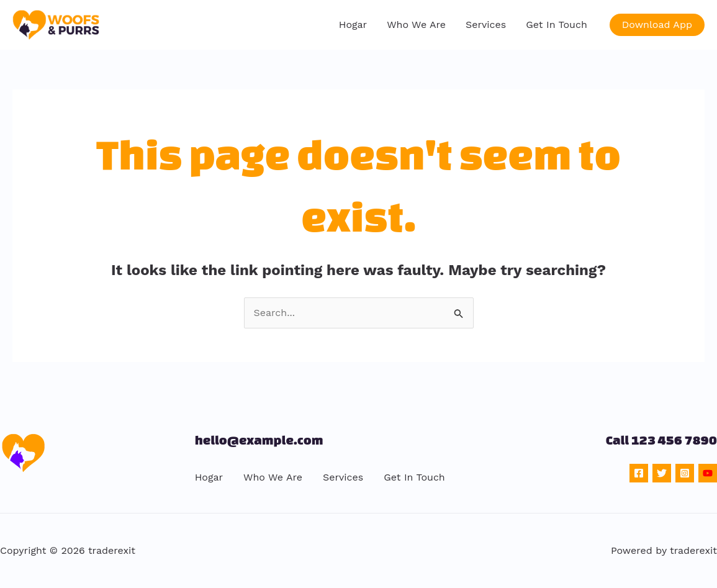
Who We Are (416, 25)
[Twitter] (662, 473)
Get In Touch (557, 25)
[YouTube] (708, 473)
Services (486, 25)
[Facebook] (639, 473)
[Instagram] (685, 473)
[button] (657, 25)
